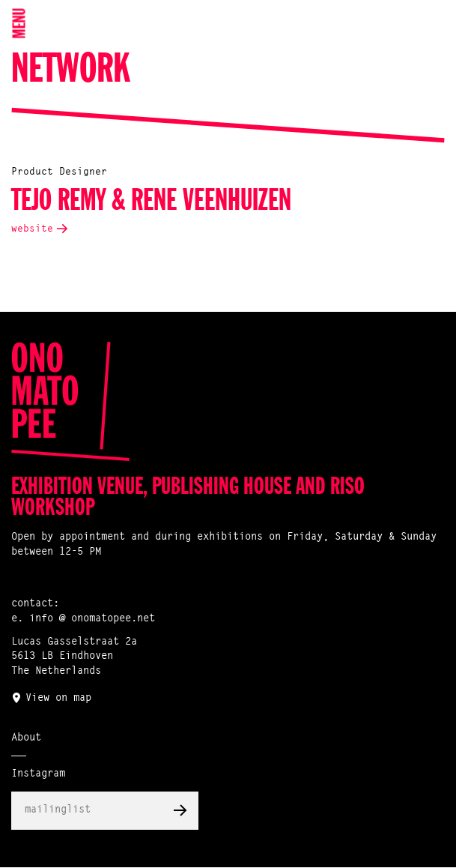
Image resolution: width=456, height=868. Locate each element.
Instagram (38, 774)
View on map (58, 699)
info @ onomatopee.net (92, 619)
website (32, 229)
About (26, 738)
